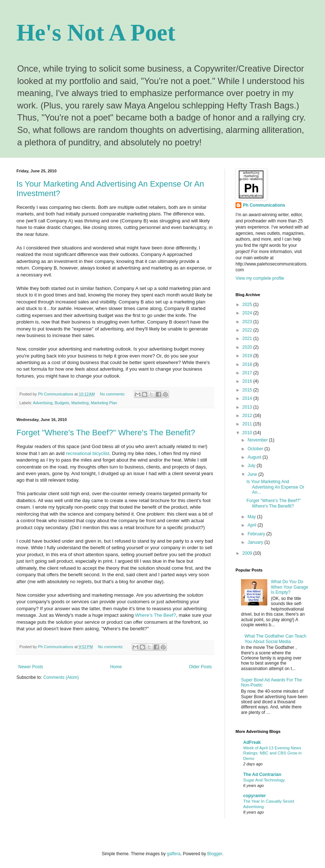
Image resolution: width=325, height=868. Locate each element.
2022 (248, 330)
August (255, 457)
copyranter (255, 796)
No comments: (113, 394)
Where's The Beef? (156, 615)
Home (116, 667)
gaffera (174, 854)
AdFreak (252, 742)
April (253, 525)
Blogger (215, 854)
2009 (248, 553)
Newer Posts (31, 667)
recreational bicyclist (88, 453)
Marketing (80, 403)
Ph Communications (264, 205)
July (252, 466)
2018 (248, 364)
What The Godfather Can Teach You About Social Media (276, 639)
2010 (248, 433)
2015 (248, 390)
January (256, 542)
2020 (248, 347)
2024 (248, 313)
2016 (248, 381)
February (257, 534)
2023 (248, 322)
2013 (248, 407)
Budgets (62, 403)
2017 (248, 373)
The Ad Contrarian (262, 775)
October (256, 449)
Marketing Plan (104, 403)
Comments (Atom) (61, 677)
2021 (248, 339)
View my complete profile (260, 278)
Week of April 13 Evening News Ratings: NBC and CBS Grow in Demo (272, 753)
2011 (248, 424)
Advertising (43, 403)
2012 (248, 416)
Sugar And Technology (264, 780)
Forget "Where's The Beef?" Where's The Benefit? (106, 433)
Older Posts (200, 667)
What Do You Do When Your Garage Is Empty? (290, 587)
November (258, 440)
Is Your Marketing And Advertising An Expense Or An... (275, 487)
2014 (248, 398)
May (252, 517)
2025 (248, 305)
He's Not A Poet (96, 32)
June (253, 474)
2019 (248, 356)
